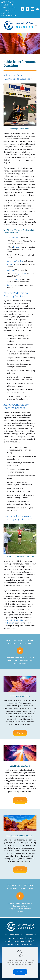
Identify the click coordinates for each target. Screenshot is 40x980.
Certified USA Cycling (15, 261)
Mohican (10, 270)
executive (10, 620)
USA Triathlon (12, 238)
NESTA (9, 264)
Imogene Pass (20, 274)
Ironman (17, 247)
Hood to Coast (12, 279)
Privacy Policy (26, 962)
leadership (19, 620)
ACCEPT (20, 972)
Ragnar (10, 285)
